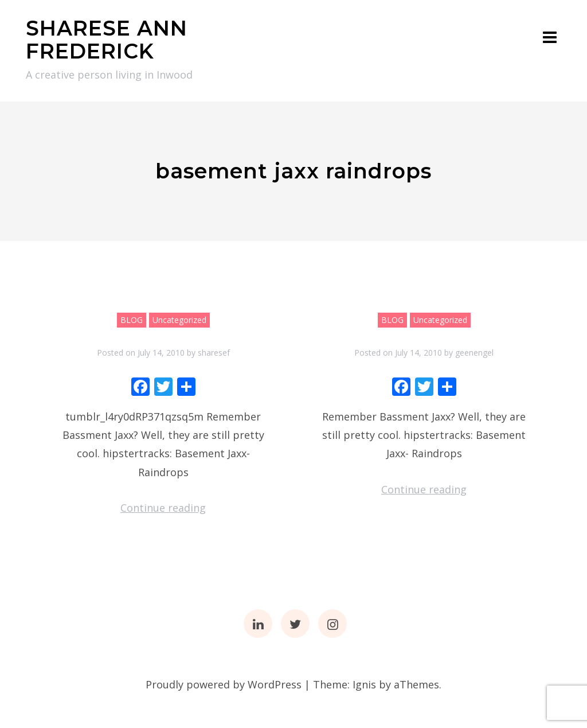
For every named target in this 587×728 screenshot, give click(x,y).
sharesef (214, 353)
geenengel (474, 353)
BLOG (132, 320)
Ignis (364, 684)
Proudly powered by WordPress (224, 684)
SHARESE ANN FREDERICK (107, 40)
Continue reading (163, 508)
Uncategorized (179, 320)
